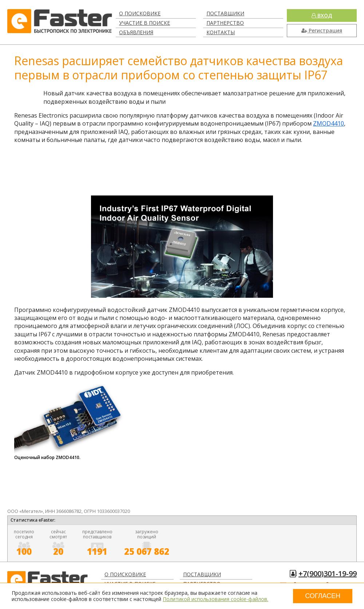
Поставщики (225, 13)
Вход (322, 15)
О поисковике (140, 13)
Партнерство (225, 23)
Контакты (221, 32)
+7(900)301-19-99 (328, 574)
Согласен (323, 596)
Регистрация (322, 30)
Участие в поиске (145, 23)
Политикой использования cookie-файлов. (215, 599)
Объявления (136, 32)
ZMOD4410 (329, 123)
